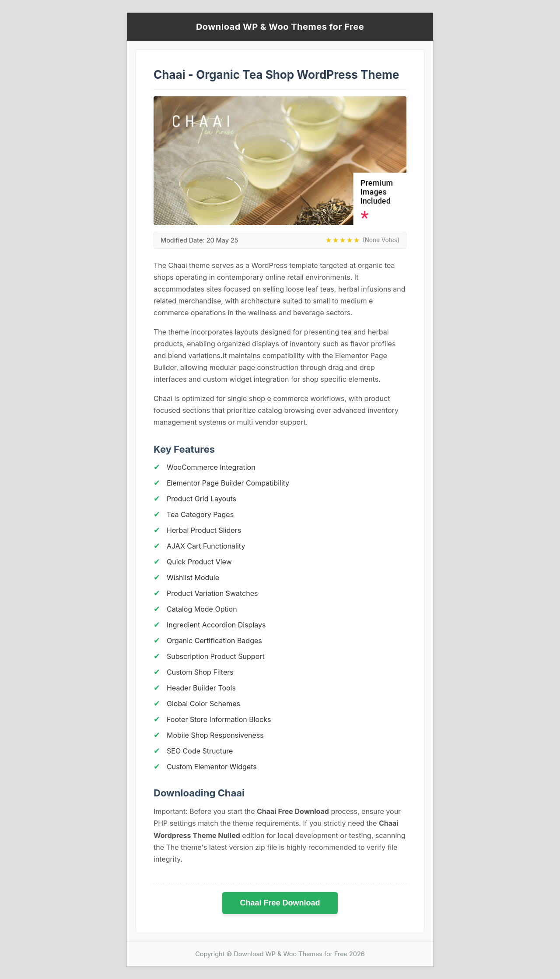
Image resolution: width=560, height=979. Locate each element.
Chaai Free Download (280, 903)
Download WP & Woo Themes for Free (280, 27)
